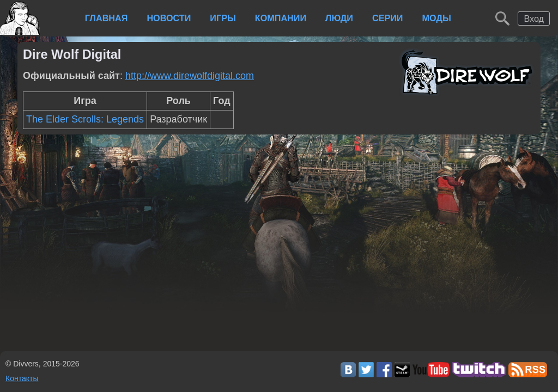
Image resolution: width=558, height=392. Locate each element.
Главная (107, 18)
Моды (437, 18)
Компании (281, 18)
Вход (534, 19)
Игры (223, 18)
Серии (388, 18)
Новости (169, 18)
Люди (339, 18)
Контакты (22, 378)
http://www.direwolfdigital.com (190, 76)
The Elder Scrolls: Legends (85, 119)
